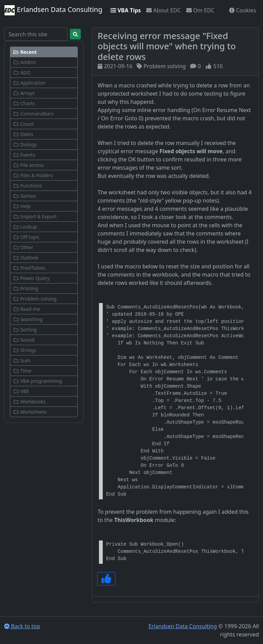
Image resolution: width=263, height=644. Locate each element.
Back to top (22, 626)
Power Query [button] (31, 278)
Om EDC (200, 10)
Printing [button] (26, 288)
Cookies (243, 10)
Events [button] (24, 155)
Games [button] (24, 196)
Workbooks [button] (29, 402)
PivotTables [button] (29, 268)
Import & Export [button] (35, 216)
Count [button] (23, 124)
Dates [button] (23, 134)
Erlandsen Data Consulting (53, 10)
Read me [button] (27, 309)
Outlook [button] (26, 258)
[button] (44, 52)
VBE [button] (21, 391)
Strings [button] (24, 350)
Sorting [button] (25, 330)
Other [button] (23, 247)
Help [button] (22, 206)
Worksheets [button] (30, 412)
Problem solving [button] (35, 299)
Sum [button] (22, 360)
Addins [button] (24, 62)
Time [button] (22, 371)
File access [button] (28, 165)
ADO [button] (22, 72)
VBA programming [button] (37, 381)
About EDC (163, 10)
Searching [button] (28, 319)
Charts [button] (24, 103)
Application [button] (29, 83)
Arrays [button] (24, 93)
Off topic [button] (26, 237)
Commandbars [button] (33, 114)
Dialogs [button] (25, 144)
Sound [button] (24, 340)
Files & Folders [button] (33, 175)
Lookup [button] (25, 227)
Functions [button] (28, 186)
